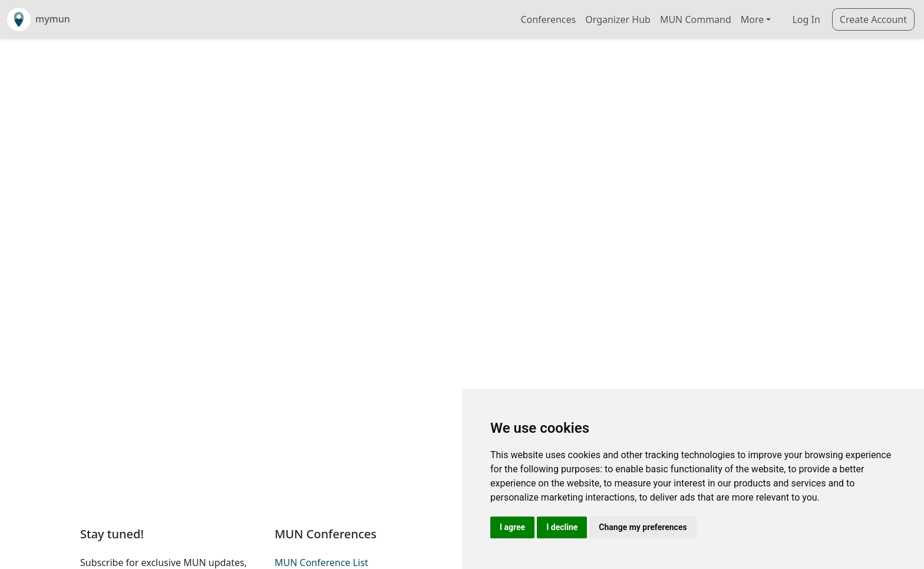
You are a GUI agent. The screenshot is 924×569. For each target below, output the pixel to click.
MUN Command (696, 19)
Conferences (548, 19)
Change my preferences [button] (643, 527)
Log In (806, 19)
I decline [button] (562, 527)
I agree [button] (512, 527)
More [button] (753, 19)
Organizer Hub (618, 19)
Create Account (873, 19)
